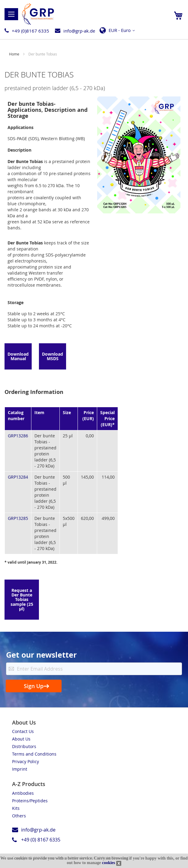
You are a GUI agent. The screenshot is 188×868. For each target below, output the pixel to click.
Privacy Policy (25, 761)
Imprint (20, 769)
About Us (21, 739)
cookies (109, 863)
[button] (119, 30)
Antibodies (23, 793)
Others (19, 816)
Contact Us (23, 731)
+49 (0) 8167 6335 (41, 840)
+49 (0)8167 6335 (30, 31)
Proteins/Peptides (30, 801)
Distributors (24, 746)
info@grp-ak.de (79, 31)
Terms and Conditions (34, 754)
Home (15, 54)
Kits (16, 808)
